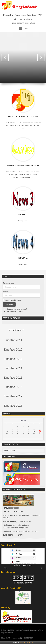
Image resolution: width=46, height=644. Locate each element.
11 (34, 429)
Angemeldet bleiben (13, 300)
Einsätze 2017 (13, 396)
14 (13, 431)
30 (23, 436)
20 (7, 434)
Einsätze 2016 (13, 387)
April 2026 (23, 421)
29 (18, 436)
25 (34, 434)
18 (34, 431)
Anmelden (9, 304)
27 (7, 436)
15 (18, 431)
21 (13, 434)
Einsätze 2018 (13, 406)
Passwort (7, 291)
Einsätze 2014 (13, 368)
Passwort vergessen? (15, 311)
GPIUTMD (28, 583)
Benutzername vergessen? (17, 309)
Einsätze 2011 (13, 340)
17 (29, 431)
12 (40, 429)
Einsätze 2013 (13, 359)
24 (29, 434)
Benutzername (9, 283)
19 (40, 431)
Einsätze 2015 (13, 378)
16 (23, 431)
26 (40, 434)
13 (7, 431)
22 (18, 434)
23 (23, 434)
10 (29, 429)
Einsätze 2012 (13, 350)
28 (13, 436)
